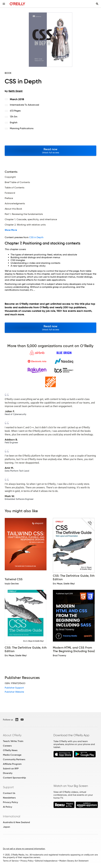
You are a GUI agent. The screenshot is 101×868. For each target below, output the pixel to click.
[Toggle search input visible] (97, 4)
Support (8, 787)
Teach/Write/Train (13, 741)
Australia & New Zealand (16, 822)
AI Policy (8, 807)
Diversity (8, 773)
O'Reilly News (10, 750)
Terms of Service (11, 861)
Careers (7, 746)
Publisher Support (14, 688)
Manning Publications (22, 128)
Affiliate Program (12, 764)
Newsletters (9, 798)
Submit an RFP (11, 769)
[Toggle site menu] (4, 4)
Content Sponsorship (14, 778)
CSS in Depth (36, 237)
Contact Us (9, 793)
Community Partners (14, 759)
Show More (11, 230)
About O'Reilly (12, 735)
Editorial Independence (46, 861)
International (12, 816)
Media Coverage (12, 755)
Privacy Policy (10, 802)
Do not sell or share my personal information (24, 849)
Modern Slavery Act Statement (74, 861)
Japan (6, 827)
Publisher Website (14, 692)
